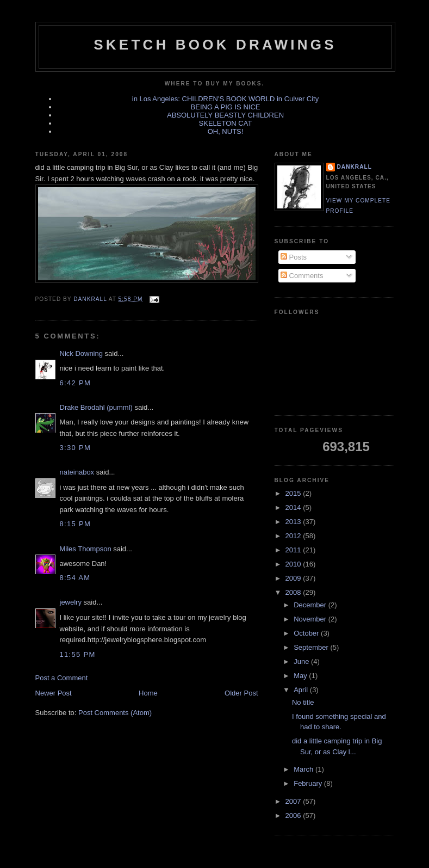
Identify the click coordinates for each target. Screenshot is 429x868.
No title (303, 702)
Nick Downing (81, 353)
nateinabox (77, 472)
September (312, 647)
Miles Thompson (86, 549)
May (301, 676)
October (307, 633)
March (304, 769)
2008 (294, 592)
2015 (294, 493)
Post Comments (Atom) (115, 713)
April (302, 690)
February (309, 783)
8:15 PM (76, 524)
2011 (294, 550)
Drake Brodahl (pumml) (96, 407)
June (302, 661)
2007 (294, 801)
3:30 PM (76, 448)
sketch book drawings (215, 45)
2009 (294, 578)
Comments (302, 276)
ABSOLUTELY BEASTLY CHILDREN (225, 115)
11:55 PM (78, 654)
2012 (294, 536)
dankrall (355, 167)
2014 (294, 507)
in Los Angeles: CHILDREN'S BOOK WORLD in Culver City (225, 99)
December (311, 605)
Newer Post (54, 693)
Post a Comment (62, 678)
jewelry (71, 602)
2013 (294, 522)
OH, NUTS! (226, 131)
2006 (294, 815)
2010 (294, 564)
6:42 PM (76, 383)
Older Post (241, 693)
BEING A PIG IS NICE (226, 107)
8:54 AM (75, 578)
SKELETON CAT (226, 123)
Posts (294, 257)
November (311, 619)
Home (148, 693)
